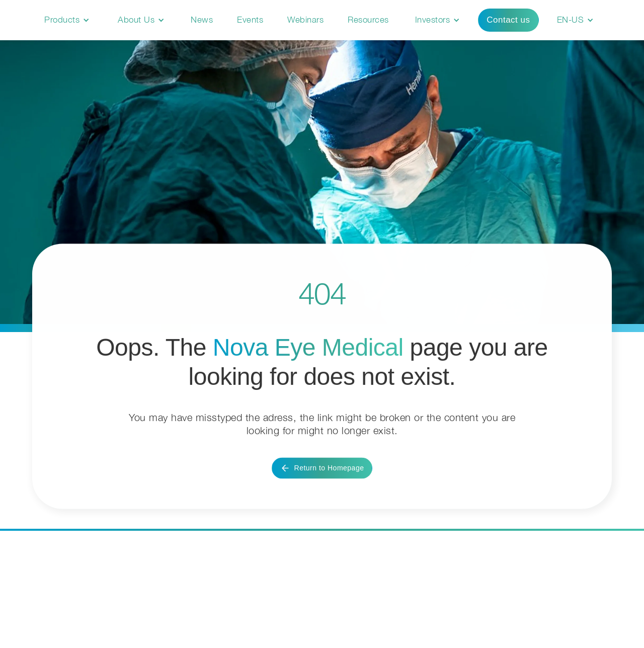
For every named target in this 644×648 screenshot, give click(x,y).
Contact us (508, 20)
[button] (67, 20)
